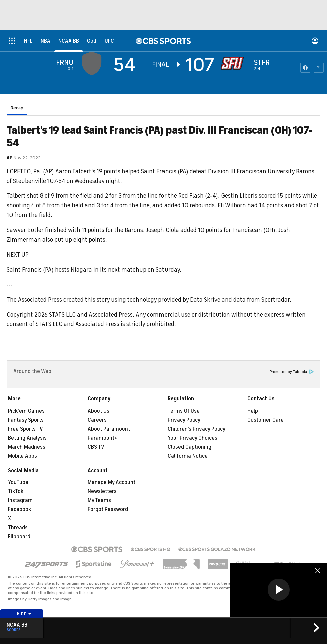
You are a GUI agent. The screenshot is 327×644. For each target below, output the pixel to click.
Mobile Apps (23, 456)
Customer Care (265, 420)
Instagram (20, 500)
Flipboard (19, 537)
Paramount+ (103, 438)
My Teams (99, 500)
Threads (18, 528)
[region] (279, 590)
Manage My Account (112, 482)
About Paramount (109, 429)
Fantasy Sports (26, 420)
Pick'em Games (26, 411)
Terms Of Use (184, 411)
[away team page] (93, 63)
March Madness (27, 447)
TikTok (16, 491)
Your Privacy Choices (192, 438)
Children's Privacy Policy (196, 429)
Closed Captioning (189, 447)
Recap (17, 108)
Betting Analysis (27, 438)
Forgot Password (108, 509)
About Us (99, 411)
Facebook (20, 509)
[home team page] (234, 63)
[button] (279, 590)
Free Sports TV (26, 429)
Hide (25, 614)
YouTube (18, 482)
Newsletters (102, 491)
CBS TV (96, 447)
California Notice (188, 456)
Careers (97, 420)
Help (253, 411)
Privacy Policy (184, 420)
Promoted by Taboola (292, 372)
